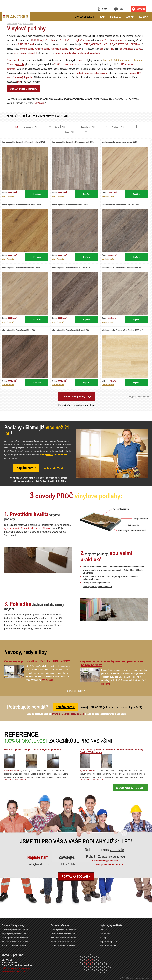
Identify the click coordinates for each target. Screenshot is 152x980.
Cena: (67, 132)
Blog (122, 9)
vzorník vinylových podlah (26, 53)
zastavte (117, 850)
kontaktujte (39, 103)
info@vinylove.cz (39, 864)
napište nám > (26, 468)
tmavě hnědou (127, 49)
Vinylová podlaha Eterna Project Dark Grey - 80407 (121, 205)
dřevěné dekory (27, 49)
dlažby (78, 49)
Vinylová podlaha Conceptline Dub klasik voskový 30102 (23, 142)
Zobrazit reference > (12, 458)
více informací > (8, 196)
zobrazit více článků (75, 691)
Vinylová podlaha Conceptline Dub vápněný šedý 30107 (73, 142)
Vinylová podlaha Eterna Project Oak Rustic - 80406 (22, 205)
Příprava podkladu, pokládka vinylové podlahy (33, 750)
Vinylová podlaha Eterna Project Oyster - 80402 (70, 205)
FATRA (87, 44)
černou (139, 49)
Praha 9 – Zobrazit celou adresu (52, 478)
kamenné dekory (42, 49)
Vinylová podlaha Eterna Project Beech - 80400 (120, 142)
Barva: (57, 127)
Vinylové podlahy (85, 17)
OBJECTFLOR (121, 44)
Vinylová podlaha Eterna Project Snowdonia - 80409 (122, 267)
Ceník (102, 17)
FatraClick (104, 930)
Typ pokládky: (28, 127)
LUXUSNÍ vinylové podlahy (42, 40)
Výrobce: (115, 127)
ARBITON (136, 44)
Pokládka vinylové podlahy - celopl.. (64, 945)
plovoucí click (121, 40)
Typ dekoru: (86, 127)
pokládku (20, 64)
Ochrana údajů (140, 978)
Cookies (148, 978)
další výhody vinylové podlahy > (97, 586)
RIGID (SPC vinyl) (26, 44)
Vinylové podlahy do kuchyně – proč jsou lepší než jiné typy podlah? (112, 663)
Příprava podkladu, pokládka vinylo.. (64, 930)
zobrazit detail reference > (16, 780)
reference (50, 455)
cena (79, 60)
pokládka (96, 53)
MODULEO (108, 44)
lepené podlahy (107, 40)
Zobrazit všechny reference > (130, 788)
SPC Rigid (104, 937)
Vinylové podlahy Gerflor (109, 945)
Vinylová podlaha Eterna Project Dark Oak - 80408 (71, 267)
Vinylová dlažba (106, 934)
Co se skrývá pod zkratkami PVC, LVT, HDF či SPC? (37, 661)
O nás (105, 9)
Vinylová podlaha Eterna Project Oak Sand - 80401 (71, 330)
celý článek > (48, 680)
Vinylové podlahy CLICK (109, 941)
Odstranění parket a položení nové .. (64, 934)
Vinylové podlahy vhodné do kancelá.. (15, 937)
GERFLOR (96, 44)
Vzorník (130, 17)
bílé (102, 49)
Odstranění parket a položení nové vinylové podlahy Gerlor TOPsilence (112, 751)
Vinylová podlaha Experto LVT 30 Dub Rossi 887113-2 (122, 330)
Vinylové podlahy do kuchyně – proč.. (15, 934)
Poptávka (37, 194)
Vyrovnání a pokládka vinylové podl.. (64, 937)
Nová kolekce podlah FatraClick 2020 (15, 941)
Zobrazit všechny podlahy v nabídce (76, 405)
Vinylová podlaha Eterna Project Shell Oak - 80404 (21, 267)
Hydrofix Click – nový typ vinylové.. (14, 945)
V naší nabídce (14, 60)
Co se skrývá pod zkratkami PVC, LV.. (15, 930)
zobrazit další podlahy (74, 396)
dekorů (11, 77)
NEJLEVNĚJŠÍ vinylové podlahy (75, 40)
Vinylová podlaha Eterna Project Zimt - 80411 (19, 330)
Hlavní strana (12, 24)
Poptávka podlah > (76, 876)
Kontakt (144, 17)
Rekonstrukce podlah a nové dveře (63, 941)
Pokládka (115, 17)
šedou (111, 49)
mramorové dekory (59, 49)
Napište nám (38, 857)
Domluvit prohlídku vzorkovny (23, 89)
